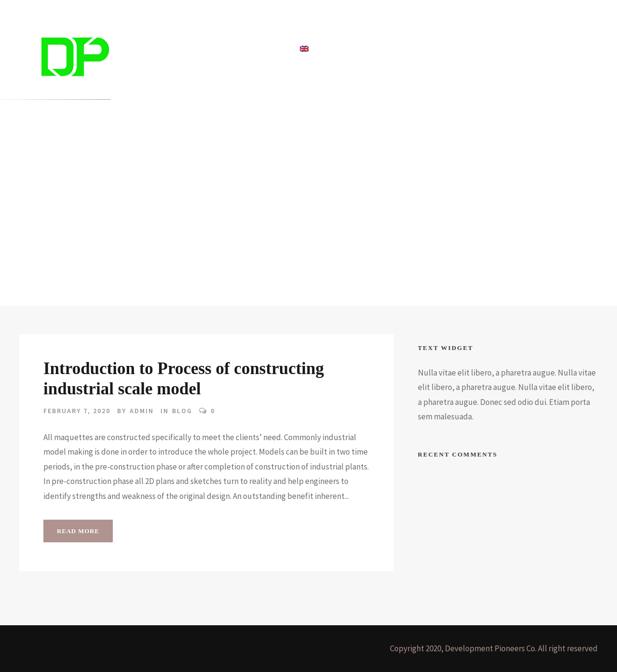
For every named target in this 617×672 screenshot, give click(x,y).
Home (150, 49)
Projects (190, 49)
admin (142, 411)
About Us (268, 49)
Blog (228, 49)
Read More (78, 531)
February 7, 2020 (77, 411)
